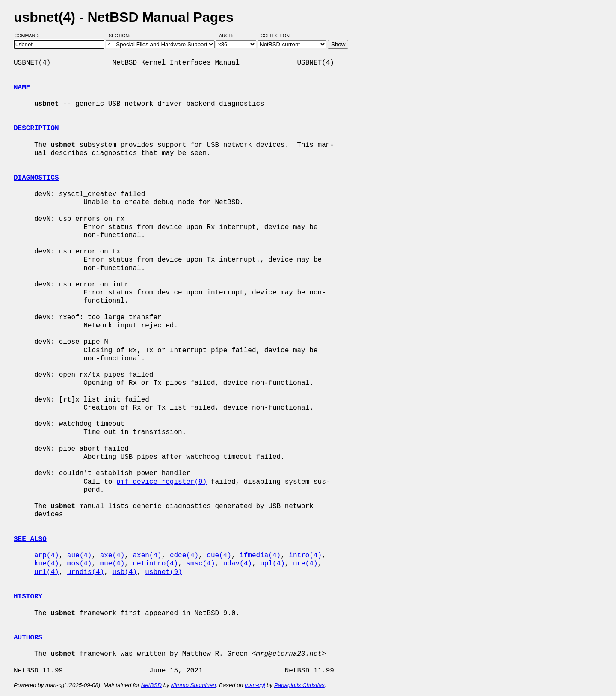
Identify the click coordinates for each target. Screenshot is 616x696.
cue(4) (219, 556)
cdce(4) (184, 556)
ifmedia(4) (260, 556)
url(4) (47, 572)
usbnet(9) (163, 572)
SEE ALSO (30, 539)
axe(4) (113, 556)
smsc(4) (200, 564)
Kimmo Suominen (193, 685)
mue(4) (113, 564)
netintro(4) (155, 564)
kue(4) (47, 564)
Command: (30, 36)
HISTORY (28, 597)
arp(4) (47, 556)
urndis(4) (86, 572)
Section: (121, 36)
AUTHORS (28, 638)
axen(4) (147, 556)
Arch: (230, 36)
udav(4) (238, 564)
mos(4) (80, 564)
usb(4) (124, 572)
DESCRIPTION (36, 128)
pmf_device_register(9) (161, 482)
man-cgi (255, 685)
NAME (22, 88)
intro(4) (305, 556)
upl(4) (272, 564)
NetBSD (151, 685)
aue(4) (80, 556)
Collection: (276, 36)
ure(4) (305, 564)
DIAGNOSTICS (36, 178)
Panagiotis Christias (299, 685)
